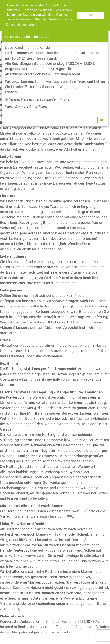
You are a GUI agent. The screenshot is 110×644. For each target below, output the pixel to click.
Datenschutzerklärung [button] (22, 25)
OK (101, 120)
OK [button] (91, 15)
